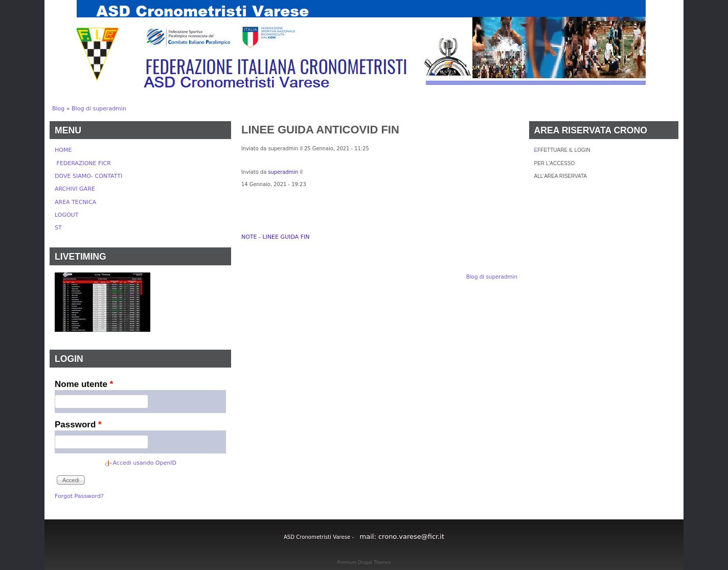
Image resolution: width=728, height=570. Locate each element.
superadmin (283, 172)
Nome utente (84, 384)
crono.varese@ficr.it (411, 537)
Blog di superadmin (99, 109)
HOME (63, 150)
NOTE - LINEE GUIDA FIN (275, 237)
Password (78, 425)
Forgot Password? (79, 496)
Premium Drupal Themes (364, 562)
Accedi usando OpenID (145, 463)
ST (58, 228)
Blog (58, 109)
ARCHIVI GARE (75, 189)
